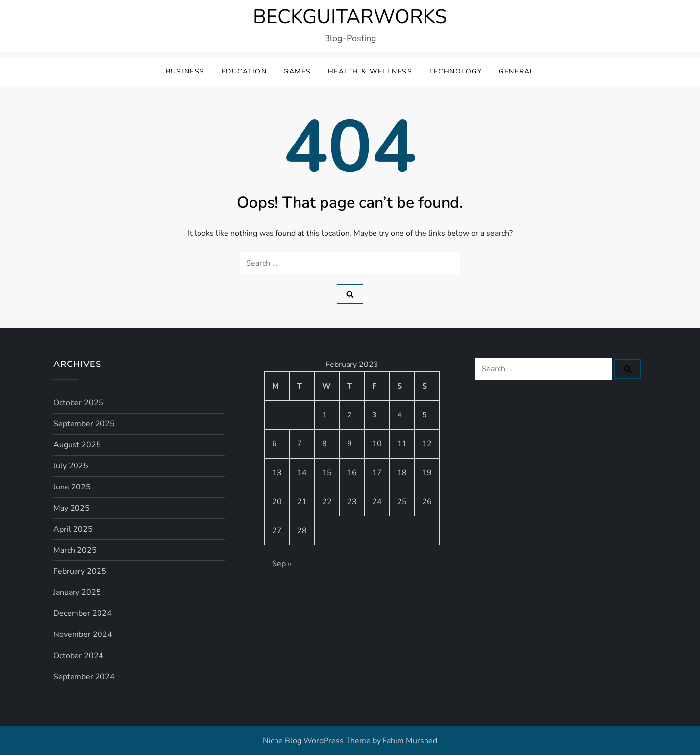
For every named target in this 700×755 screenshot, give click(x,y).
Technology (455, 71)
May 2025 (72, 508)
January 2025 (77, 592)
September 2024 (84, 677)
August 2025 (77, 445)
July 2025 (71, 466)
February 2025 (80, 571)
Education (244, 71)
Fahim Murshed (410, 741)
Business (185, 71)
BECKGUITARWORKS (350, 17)
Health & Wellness (370, 71)
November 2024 (83, 634)
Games (297, 71)
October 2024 (78, 656)
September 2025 (84, 424)
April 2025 (73, 529)
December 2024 (83, 613)
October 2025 (78, 403)
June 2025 (72, 487)
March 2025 (75, 550)
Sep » (282, 564)
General (517, 71)
